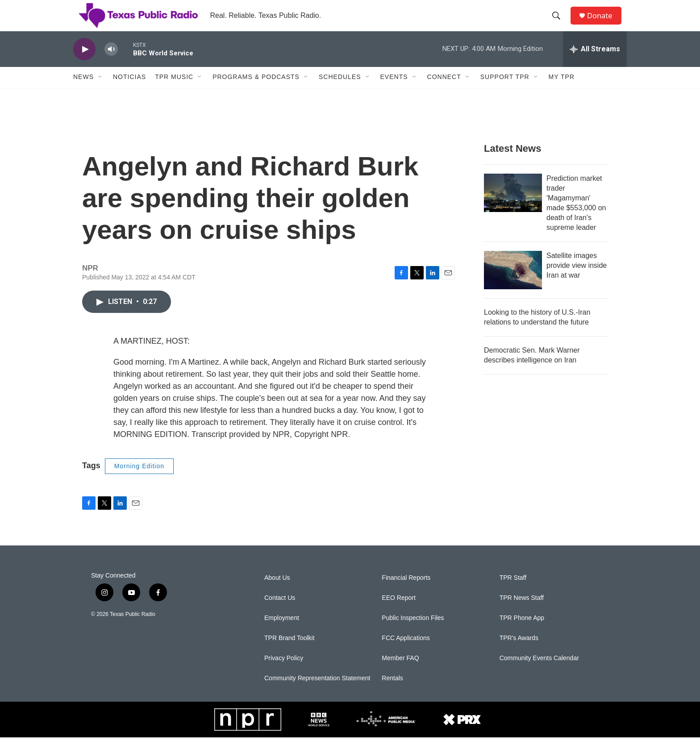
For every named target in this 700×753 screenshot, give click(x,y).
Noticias (129, 93)
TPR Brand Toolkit (290, 654)
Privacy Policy (284, 674)
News (83, 93)
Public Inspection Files (413, 634)
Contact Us (280, 614)
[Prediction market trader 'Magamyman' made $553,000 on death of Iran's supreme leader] (513, 208)
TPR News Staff (522, 614)
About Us (277, 593)
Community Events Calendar (539, 674)
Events (394, 93)
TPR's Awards (519, 654)
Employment (282, 634)
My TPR (562, 93)
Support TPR (505, 93)
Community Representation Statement (317, 694)
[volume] (111, 65)
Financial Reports (406, 593)
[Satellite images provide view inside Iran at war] (513, 286)
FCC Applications (406, 654)
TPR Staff (513, 593)
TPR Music (174, 93)
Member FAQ (400, 674)
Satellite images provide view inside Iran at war (577, 281)
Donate (604, 23)
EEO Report (398, 614)
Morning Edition (139, 482)
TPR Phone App (522, 634)
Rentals (392, 694)
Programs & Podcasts (256, 93)
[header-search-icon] (559, 24)
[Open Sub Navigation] (100, 93)
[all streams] (595, 65)
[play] (84, 65)
